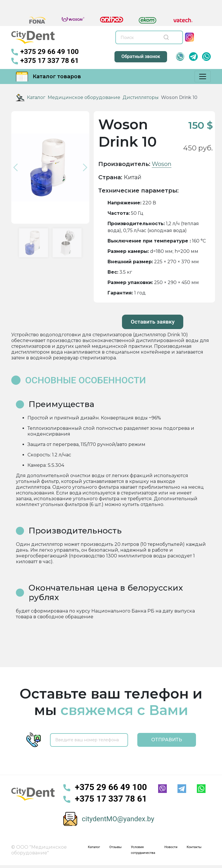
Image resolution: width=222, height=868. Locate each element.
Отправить (167, 740)
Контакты (194, 847)
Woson (162, 164)
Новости (171, 847)
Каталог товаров (48, 76)
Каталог (36, 97)
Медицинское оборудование (84, 97)
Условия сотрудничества (143, 850)
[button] (17, 167)
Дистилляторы (141, 97)
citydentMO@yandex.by (118, 819)
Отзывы (115, 847)
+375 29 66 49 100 (45, 52)
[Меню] (203, 76)
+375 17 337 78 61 (45, 61)
